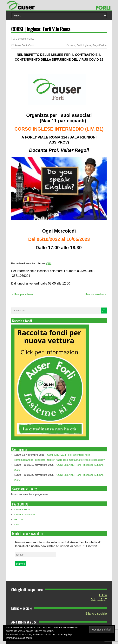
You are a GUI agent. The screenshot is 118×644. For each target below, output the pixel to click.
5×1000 (19, 520)
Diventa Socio (22, 509)
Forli (79, 45)
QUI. (49, 263)
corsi (72, 45)
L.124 (103, 595)
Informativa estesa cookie (19, 638)
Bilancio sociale (96, 614)
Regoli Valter (100, 45)
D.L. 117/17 (99, 600)
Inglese (87, 45)
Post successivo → (96, 294)
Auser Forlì (21, 45)
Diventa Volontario (25, 514)
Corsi (31, 45)
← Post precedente (22, 294)
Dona (17, 525)
